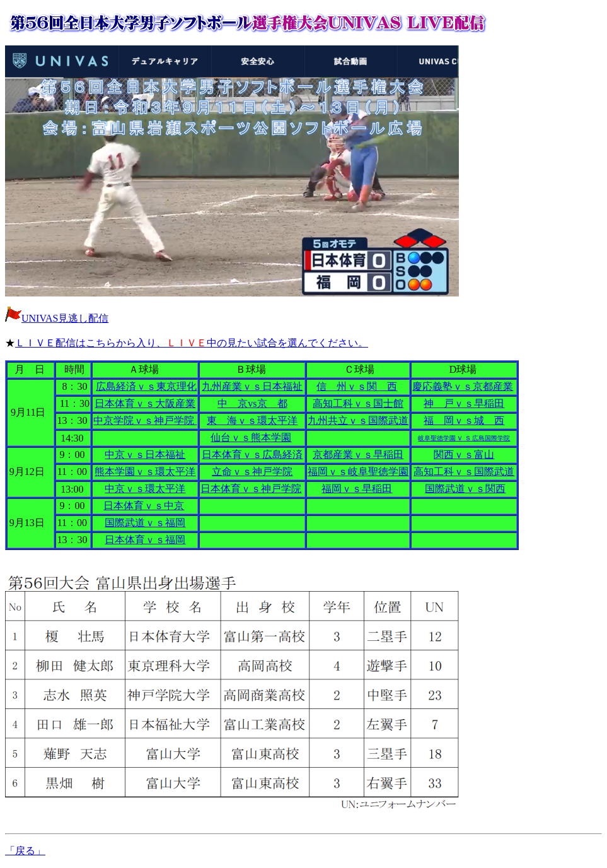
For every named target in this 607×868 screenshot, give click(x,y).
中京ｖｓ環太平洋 (145, 489)
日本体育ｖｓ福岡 (145, 540)
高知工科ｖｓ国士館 (358, 403)
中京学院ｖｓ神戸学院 (145, 420)
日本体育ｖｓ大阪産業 (145, 403)
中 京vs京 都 (252, 403)
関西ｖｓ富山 (464, 455)
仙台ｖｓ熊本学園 (251, 437)
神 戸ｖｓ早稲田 (464, 403)
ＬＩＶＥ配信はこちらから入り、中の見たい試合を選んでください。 (192, 343)
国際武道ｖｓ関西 (465, 489)
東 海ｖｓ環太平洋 (252, 420)
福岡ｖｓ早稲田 (357, 489)
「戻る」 (25, 851)
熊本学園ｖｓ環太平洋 (145, 472)
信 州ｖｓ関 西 (357, 386)
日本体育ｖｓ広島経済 (252, 455)
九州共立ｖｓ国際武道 (358, 420)
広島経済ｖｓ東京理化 (146, 386)
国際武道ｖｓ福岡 (145, 523)
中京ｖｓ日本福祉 (145, 455)
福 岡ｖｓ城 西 (464, 420)
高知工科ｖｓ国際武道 (464, 472)
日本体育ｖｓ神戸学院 (251, 489)
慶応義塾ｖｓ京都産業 (463, 386)
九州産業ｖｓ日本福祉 (252, 386)
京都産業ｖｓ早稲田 (358, 455)
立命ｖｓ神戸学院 (252, 472)
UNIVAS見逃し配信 (65, 318)
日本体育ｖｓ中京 (144, 506)
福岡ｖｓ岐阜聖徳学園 (358, 472)
